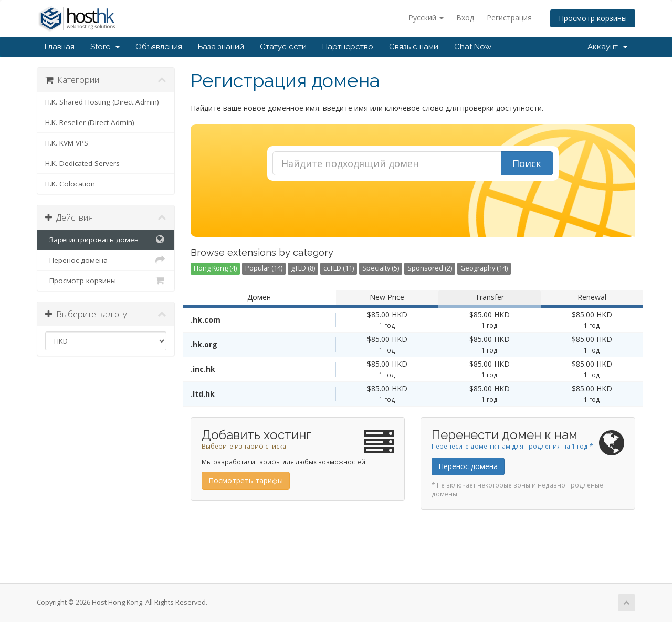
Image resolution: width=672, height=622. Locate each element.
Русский (426, 18)
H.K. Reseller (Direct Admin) (90, 122)
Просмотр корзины (593, 18)
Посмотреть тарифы (246, 480)
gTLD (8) (303, 268)
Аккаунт (607, 47)
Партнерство (348, 47)
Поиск (527, 163)
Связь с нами (414, 47)
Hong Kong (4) (215, 268)
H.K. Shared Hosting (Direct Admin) (102, 102)
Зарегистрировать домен (106, 240)
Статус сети (283, 47)
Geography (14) (484, 268)
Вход (465, 18)
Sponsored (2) (430, 268)
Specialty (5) (381, 268)
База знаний (221, 47)
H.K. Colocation (70, 184)
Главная (60, 47)
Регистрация (509, 18)
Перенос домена (106, 260)
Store (105, 47)
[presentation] (413, 209)
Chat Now (473, 47)
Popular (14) (264, 268)
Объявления (159, 47)
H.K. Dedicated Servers (82, 163)
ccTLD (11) (339, 268)
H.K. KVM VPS (67, 143)
